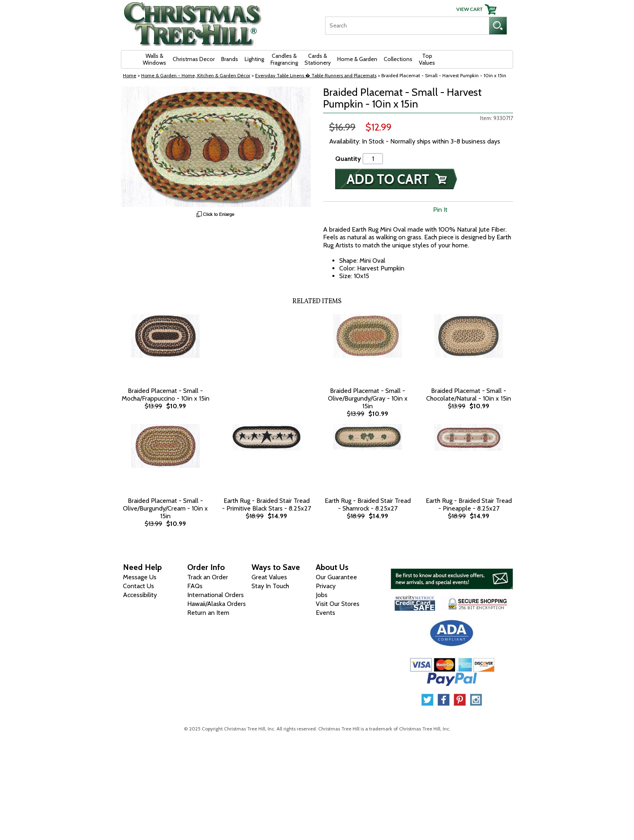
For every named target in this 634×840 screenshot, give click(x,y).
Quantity (348, 159)
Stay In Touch (270, 586)
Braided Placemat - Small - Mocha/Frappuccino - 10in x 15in (166, 395)
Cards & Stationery (318, 59)
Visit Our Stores (338, 604)
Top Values (427, 59)
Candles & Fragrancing (284, 59)
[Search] (407, 26)
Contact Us (138, 586)
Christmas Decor (194, 59)
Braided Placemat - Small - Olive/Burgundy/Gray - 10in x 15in (368, 398)
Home (130, 75)
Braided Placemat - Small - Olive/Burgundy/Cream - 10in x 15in (165, 508)
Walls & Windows (154, 59)
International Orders (216, 595)
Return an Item (208, 613)
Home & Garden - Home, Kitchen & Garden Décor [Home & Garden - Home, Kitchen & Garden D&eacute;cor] (196, 75)
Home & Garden (357, 59)
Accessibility (140, 595)
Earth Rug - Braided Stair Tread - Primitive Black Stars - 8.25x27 (266, 504)
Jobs (322, 595)
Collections (398, 59)
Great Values (269, 577)
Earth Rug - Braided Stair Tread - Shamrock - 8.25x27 (368, 504)
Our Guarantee (336, 577)
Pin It (440, 210)
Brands (230, 59)
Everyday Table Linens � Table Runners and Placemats (316, 75)
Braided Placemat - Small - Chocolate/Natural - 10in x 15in (469, 395)
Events (325, 613)
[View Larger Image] (216, 147)
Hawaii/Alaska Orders (217, 604)
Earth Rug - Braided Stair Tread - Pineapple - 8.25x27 (469, 504)
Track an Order (208, 577)
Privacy (326, 586)
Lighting (254, 59)
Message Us (140, 577)
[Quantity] (373, 159)
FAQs (195, 586)
